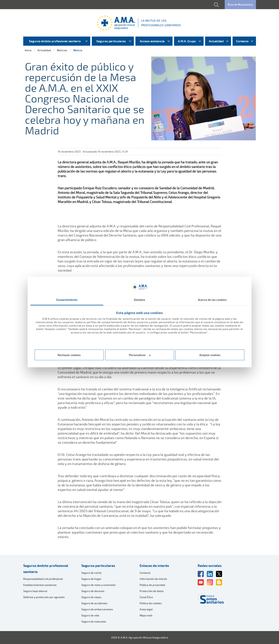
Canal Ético (146, 597)
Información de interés (153, 579)
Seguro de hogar (91, 579)
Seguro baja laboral (35, 591)
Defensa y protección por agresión (44, 597)
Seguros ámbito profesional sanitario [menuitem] (55, 41)
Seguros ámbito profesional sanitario (46, 569)
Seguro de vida (90, 615)
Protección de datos (152, 591)
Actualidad (44, 50)
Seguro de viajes (91, 597)
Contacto (145, 573)
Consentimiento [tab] (67, 300)
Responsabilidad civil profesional (43, 579)
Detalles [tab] (139, 300)
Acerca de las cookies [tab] (212, 300)
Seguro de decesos (93, 591)
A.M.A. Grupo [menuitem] (187, 41)
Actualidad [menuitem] (216, 41)
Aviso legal (146, 609)
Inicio (28, 50)
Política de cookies (151, 603)
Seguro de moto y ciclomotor (99, 585)
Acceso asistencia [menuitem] (152, 41)
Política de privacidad (152, 585)
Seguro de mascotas (94, 621)
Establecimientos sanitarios (40, 585)
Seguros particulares (98, 566)
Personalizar (140, 355)
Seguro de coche (91, 573)
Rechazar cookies (69, 355)
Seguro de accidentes (94, 603)
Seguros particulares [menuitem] (111, 41)
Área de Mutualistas (240, 4)
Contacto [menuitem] (242, 41)
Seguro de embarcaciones (97, 609)
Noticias (62, 50)
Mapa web (146, 615)
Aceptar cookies (210, 355)
